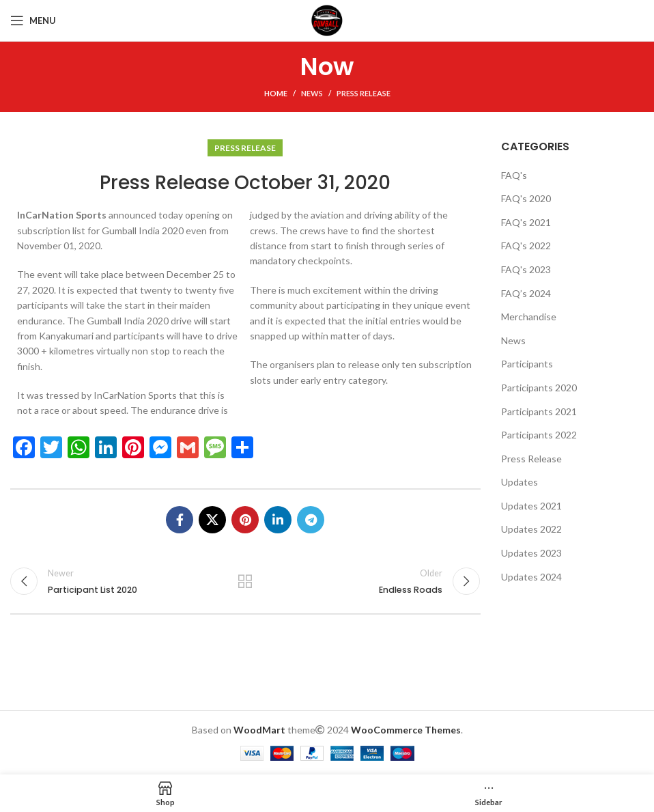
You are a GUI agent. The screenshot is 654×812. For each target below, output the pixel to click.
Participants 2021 (539, 411)
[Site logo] (327, 19)
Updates (520, 482)
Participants (527, 364)
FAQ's (514, 175)
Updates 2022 (531, 529)
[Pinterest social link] (245, 520)
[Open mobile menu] (33, 20)
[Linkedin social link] (278, 520)
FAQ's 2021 (526, 222)
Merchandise (529, 317)
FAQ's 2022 (526, 246)
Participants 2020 (539, 388)
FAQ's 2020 (526, 198)
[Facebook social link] (180, 520)
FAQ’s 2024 (526, 293)
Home (276, 93)
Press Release (364, 93)
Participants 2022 (539, 435)
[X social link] (212, 520)
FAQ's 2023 (526, 269)
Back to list (245, 581)
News (312, 93)
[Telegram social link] (311, 520)
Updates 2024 (531, 577)
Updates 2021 (531, 506)
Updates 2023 (531, 553)
